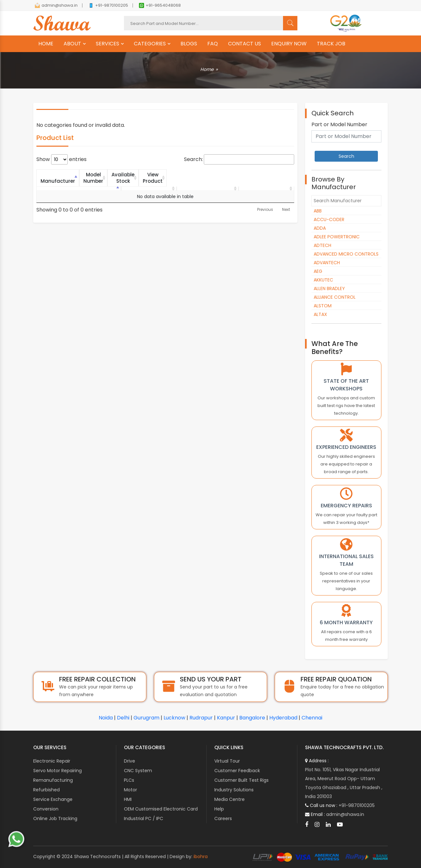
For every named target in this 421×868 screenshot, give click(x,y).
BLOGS (189, 44)
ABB (318, 211)
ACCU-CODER (329, 219)
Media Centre (230, 799)
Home (207, 69)
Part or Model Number (339, 125)
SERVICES (107, 44)
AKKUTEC (323, 280)
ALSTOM (323, 306)
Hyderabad (283, 718)
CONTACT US (245, 44)
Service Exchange (53, 799)
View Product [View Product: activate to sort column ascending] (264, 175)
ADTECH (322, 245)
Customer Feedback (237, 771)
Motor (130, 790)
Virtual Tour (227, 761)
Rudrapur (201, 718)
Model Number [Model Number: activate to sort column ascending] (133, 175)
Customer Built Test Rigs (241, 780)
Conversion (46, 809)
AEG (318, 271)
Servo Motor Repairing (57, 771)
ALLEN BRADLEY (329, 288)
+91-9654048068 (160, 5)
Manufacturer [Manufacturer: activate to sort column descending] (68, 175)
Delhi (123, 718)
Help (219, 809)
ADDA (320, 228)
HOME (46, 44)
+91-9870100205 (108, 5)
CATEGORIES (150, 44)
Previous (265, 203)
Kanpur (226, 718)
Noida (106, 718)
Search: (239, 159)
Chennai (312, 718)
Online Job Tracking (55, 818)
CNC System (138, 771)
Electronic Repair (52, 761)
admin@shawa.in (56, 5)
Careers (223, 818)
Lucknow (174, 718)
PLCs (129, 780)
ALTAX (320, 314)
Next (286, 203)
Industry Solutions (234, 790)
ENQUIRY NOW (289, 44)
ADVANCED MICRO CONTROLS (346, 254)
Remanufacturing (53, 780)
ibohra (201, 856)
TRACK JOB (331, 44)
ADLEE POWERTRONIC (337, 237)
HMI (128, 799)
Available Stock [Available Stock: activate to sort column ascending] (199, 175)
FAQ (213, 44)
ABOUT (72, 44)
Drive (130, 761)
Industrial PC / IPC (144, 818)
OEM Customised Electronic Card (161, 809)
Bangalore (252, 718)
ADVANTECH (327, 263)
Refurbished (46, 790)
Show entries (61, 159)
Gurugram (146, 718)
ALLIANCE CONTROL (335, 297)
